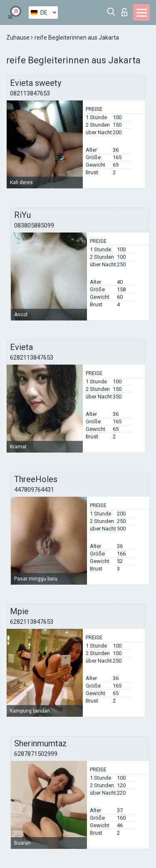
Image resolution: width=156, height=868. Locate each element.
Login (124, 12)
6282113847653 (32, 358)
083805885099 (34, 225)
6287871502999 (36, 754)
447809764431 (34, 490)
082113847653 (30, 93)
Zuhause (19, 38)
